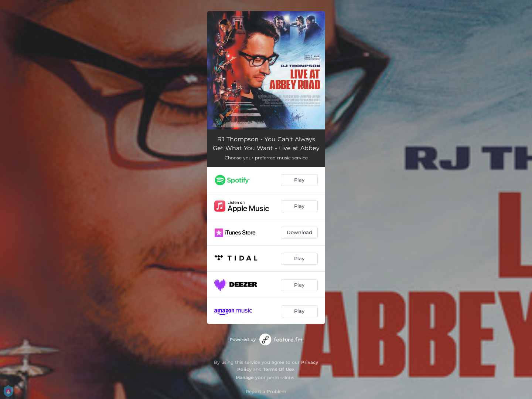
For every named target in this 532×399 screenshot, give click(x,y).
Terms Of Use (279, 369)
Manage (245, 377)
